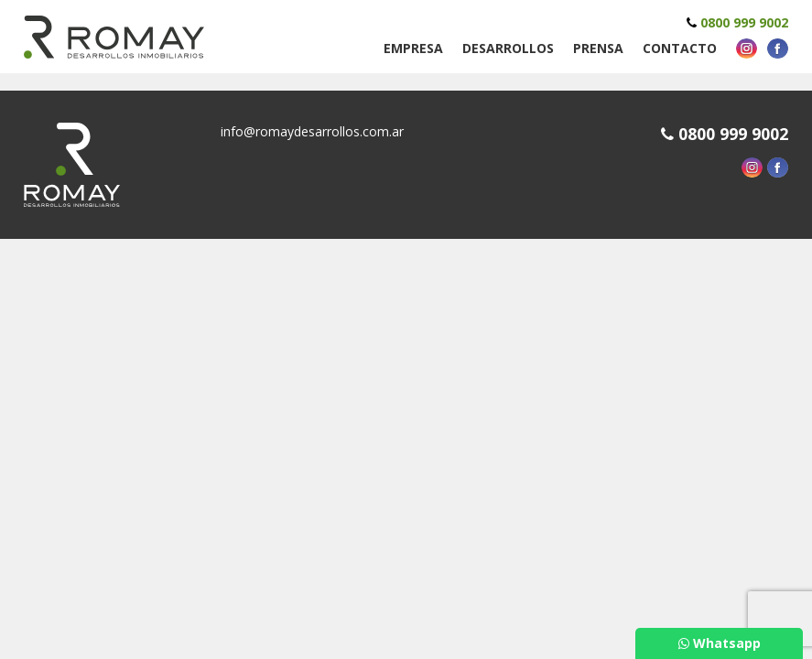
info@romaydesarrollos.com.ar (312, 131)
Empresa (413, 48)
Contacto (680, 48)
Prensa (598, 48)
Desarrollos (508, 48)
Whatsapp (720, 643)
